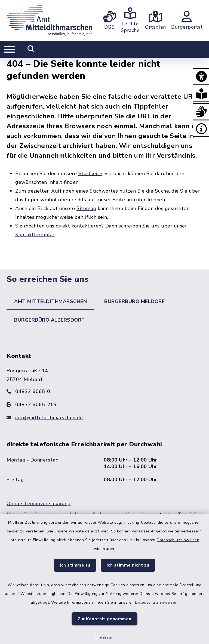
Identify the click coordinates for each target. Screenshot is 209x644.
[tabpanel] (104, 449)
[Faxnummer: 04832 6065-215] (104, 405)
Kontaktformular (35, 235)
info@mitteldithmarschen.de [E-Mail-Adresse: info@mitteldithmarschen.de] (49, 418)
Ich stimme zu (75, 565)
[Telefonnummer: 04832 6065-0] (104, 391)
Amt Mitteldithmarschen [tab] (50, 301)
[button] (201, 76)
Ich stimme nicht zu (128, 565)
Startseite (90, 173)
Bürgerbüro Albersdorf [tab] (49, 320)
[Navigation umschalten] (10, 49)
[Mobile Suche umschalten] (31, 49)
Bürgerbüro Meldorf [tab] (134, 301)
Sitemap (86, 208)
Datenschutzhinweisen (178, 540)
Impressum (105, 637)
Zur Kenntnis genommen (104, 619)
